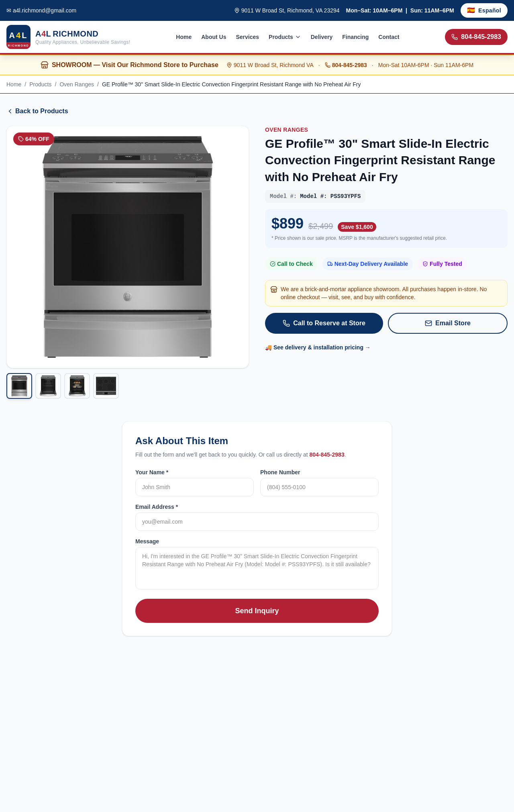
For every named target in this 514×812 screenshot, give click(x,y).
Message (147, 541)
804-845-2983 (476, 37)
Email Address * (157, 507)
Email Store (448, 323)
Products (285, 37)
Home (184, 37)
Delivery (322, 37)
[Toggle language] (484, 10)
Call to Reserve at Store (324, 323)
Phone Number (280, 472)
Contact (389, 37)
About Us (214, 37)
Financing (355, 37)
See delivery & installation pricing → (322, 347)
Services (247, 37)
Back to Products (37, 111)
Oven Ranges (77, 84)
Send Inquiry (257, 611)
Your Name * (152, 472)
